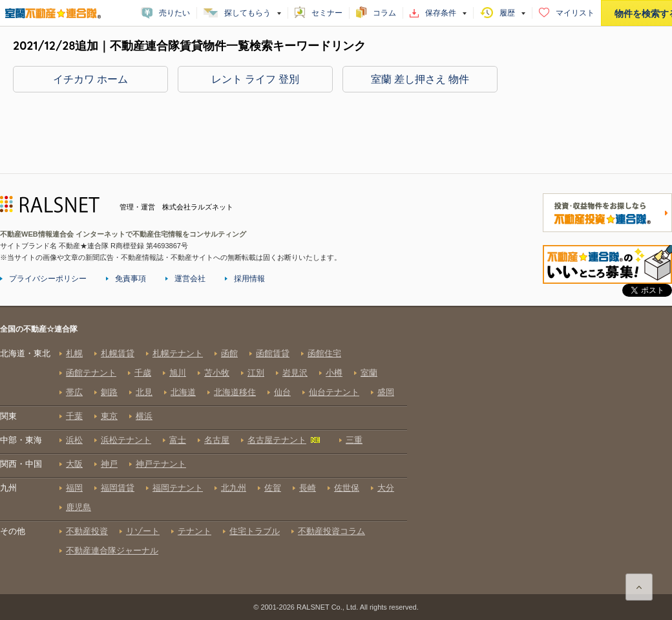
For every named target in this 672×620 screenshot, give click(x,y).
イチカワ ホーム (90, 79)
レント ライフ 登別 (256, 79)
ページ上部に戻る (639, 587)
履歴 (507, 13)
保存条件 (441, 13)
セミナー (327, 13)
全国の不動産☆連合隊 (204, 458)
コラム (384, 13)
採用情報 (249, 279)
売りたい (174, 13)
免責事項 (131, 279)
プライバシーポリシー (48, 279)
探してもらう (247, 13)
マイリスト (575, 13)
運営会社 (190, 279)
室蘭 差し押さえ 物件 (420, 79)
